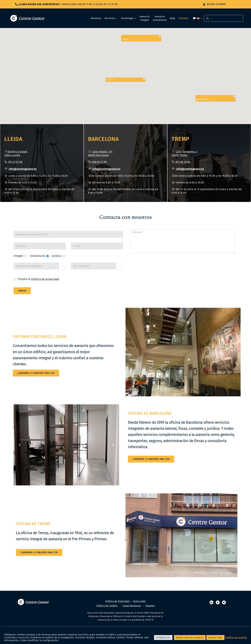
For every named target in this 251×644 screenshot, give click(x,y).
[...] (224, 18)
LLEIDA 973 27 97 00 (106, 4)
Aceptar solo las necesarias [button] (190, 638)
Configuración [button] (163, 638)
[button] (125, 71)
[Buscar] (207, 18)
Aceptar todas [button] (215, 638)
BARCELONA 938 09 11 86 (77, 4)
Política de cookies (236, 637)
